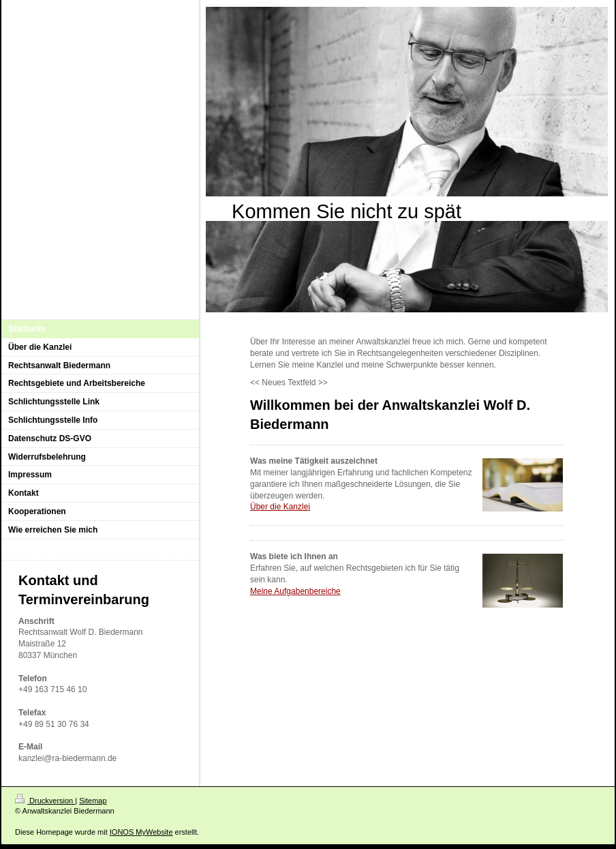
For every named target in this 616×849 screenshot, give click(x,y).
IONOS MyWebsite (141, 832)
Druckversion (45, 801)
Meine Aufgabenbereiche (295, 591)
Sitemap (93, 801)
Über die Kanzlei (280, 507)
